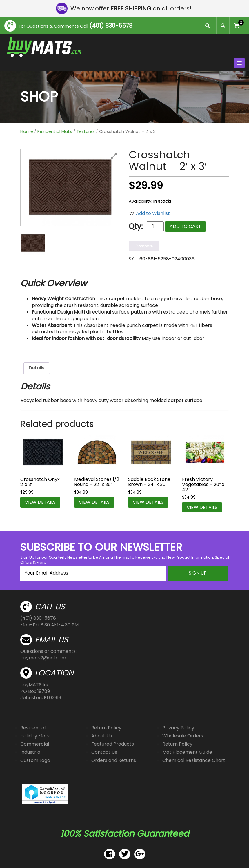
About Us (102, 736)
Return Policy (106, 728)
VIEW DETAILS (40, 502)
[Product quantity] (155, 226)
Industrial (31, 752)
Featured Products (113, 744)
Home (27, 131)
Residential (33, 728)
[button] (149, 214)
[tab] (36, 368)
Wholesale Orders (183, 736)
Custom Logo (35, 760)
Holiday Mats (35, 736)
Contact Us (104, 752)
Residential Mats (55, 131)
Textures (86, 131)
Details (36, 368)
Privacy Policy (178, 728)
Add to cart (185, 226)
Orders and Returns (114, 760)
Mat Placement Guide (187, 752)
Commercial (35, 744)
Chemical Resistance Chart (194, 760)
